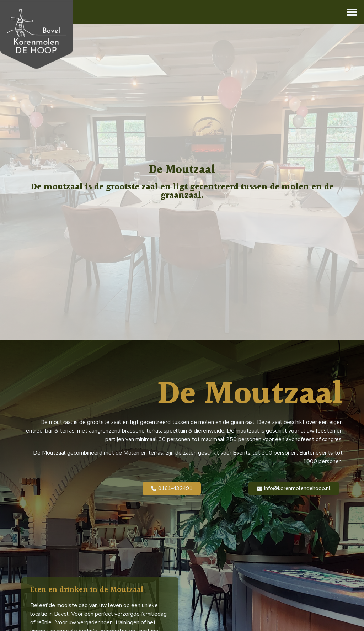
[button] (352, 12)
